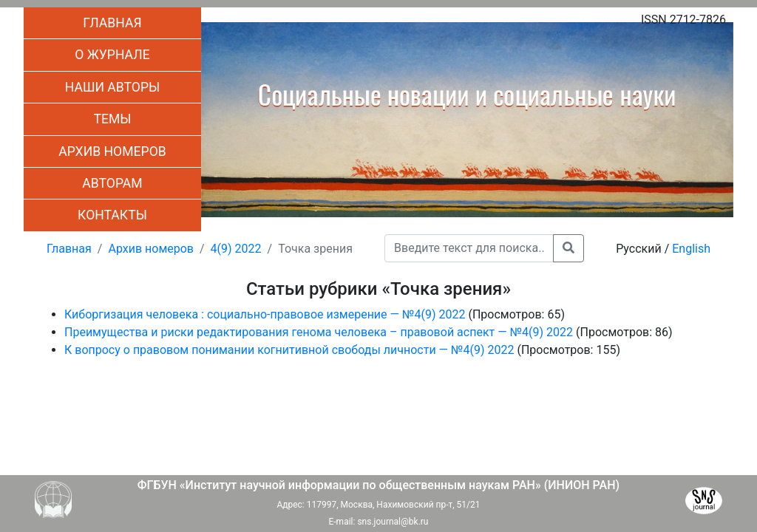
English (691, 249)
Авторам (112, 183)
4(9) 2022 (236, 249)
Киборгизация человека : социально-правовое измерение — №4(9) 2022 (265, 314)
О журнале (112, 55)
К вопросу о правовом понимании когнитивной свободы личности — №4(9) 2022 (289, 350)
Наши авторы (113, 87)
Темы (112, 119)
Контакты (112, 215)
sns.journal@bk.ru (393, 522)
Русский (639, 249)
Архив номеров (112, 151)
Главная (112, 23)
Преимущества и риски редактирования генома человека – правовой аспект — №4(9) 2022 (319, 332)
